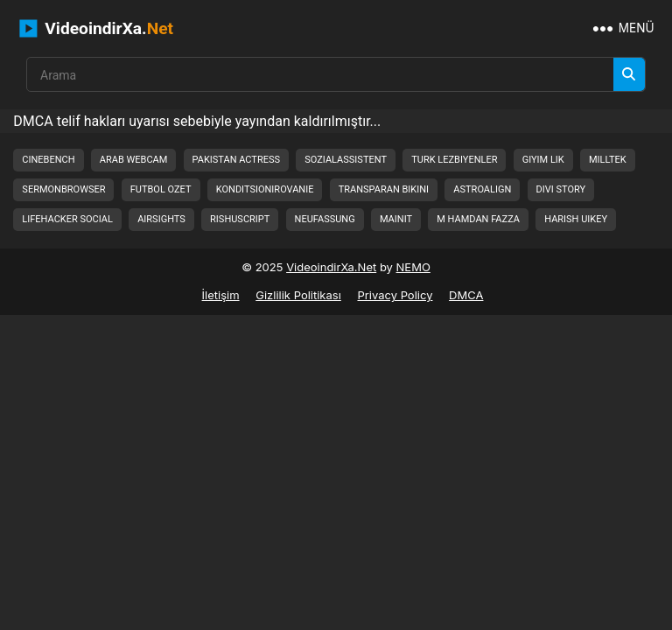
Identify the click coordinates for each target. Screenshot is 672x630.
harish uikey (576, 219)
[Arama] (629, 74)
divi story (561, 189)
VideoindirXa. (97, 28)
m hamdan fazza (478, 219)
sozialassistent (346, 160)
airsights (161, 219)
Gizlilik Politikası (298, 295)
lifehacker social (67, 219)
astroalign (482, 189)
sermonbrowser (63, 189)
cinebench (48, 160)
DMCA (466, 295)
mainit (396, 219)
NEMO (413, 267)
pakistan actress (236, 160)
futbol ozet (161, 189)
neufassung (325, 219)
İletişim (221, 295)
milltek (608, 160)
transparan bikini (384, 189)
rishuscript (240, 219)
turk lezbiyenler (454, 160)
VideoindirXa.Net (331, 267)
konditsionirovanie (265, 189)
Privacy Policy (395, 295)
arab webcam (134, 160)
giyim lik (543, 160)
